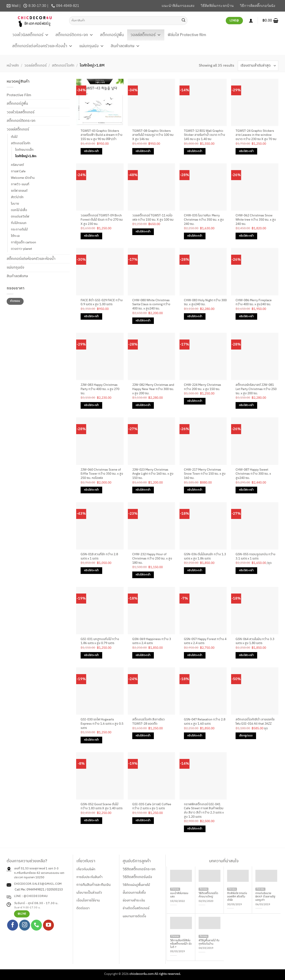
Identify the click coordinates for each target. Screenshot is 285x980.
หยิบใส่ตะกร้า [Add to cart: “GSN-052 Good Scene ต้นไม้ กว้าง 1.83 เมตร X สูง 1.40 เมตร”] (91, 820)
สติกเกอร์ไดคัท (63, 66)
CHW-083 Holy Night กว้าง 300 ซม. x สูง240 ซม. (205, 302)
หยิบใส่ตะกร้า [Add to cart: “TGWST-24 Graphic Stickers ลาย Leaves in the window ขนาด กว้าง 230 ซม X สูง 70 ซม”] (246, 151)
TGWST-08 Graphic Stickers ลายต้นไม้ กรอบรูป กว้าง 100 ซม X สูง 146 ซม (153, 135)
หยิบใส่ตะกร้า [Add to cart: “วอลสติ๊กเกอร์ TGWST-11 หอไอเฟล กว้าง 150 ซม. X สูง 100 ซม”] (143, 232)
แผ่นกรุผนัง (92, 46)
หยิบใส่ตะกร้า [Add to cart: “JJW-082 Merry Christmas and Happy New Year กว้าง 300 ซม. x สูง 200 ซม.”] (143, 405)
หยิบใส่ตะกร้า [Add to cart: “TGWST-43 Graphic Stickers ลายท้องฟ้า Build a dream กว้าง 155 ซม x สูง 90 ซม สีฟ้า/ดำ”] (91, 151)
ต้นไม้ (14, 137)
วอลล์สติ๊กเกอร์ (146, 35)
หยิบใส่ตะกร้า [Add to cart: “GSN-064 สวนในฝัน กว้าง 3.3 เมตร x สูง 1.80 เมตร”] (246, 655)
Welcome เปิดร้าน (23, 178)
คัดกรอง (15, 301)
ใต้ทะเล (15, 236)
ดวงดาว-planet (21, 249)
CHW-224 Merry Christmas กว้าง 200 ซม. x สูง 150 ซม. (203, 387)
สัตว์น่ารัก (17, 197)
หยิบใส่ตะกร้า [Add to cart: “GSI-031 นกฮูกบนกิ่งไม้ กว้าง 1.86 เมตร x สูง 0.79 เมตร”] (91, 655)
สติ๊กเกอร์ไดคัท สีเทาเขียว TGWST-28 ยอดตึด (149, 722)
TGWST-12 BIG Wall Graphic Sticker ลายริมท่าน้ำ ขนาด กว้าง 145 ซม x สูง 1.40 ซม (205, 135)
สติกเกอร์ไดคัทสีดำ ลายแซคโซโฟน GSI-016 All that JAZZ (255, 722)
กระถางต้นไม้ (19, 230)
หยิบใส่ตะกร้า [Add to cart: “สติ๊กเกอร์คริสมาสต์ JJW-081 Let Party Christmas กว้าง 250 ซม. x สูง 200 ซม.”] (246, 405)
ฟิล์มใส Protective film (187, 35)
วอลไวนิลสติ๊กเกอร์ (31, 35)
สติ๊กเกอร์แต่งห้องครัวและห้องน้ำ (42, 46)
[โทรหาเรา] (36, 925)
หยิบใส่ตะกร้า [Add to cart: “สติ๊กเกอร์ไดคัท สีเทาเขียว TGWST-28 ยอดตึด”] (143, 736)
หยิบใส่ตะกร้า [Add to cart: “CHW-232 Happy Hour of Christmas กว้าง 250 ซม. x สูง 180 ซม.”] (143, 575)
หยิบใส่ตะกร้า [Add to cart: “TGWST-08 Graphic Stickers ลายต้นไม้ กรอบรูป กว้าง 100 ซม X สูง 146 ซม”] (143, 151)
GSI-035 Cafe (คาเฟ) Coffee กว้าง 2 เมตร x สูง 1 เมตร (152, 806)
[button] (270, 20)
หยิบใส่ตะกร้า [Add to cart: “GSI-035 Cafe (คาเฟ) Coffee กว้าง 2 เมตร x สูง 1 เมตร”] (143, 820)
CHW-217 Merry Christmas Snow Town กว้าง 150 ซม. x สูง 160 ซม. (205, 474)
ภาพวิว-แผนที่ (20, 184)
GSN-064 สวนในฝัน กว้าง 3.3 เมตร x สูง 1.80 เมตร (255, 641)
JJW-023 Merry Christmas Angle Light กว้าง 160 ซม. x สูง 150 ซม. (153, 474)
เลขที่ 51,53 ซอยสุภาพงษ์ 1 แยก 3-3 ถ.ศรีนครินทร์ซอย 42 (36, 871)
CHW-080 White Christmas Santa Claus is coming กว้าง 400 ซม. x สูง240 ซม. (151, 305)
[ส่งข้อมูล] (183, 20)
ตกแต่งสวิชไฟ (20, 217)
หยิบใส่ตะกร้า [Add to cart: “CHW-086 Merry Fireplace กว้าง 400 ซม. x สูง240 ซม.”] (246, 316)
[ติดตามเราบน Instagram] (25, 925)
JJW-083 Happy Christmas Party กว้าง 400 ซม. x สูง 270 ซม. (100, 389)
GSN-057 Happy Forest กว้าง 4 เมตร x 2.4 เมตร (205, 641)
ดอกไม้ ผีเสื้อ (19, 210)
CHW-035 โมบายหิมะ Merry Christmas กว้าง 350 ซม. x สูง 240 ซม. (204, 220)
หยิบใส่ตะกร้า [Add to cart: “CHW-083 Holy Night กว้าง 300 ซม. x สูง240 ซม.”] (195, 316)
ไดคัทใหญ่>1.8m (26, 156)
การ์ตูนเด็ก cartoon (23, 242)
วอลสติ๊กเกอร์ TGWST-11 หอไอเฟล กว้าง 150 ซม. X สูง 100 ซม (153, 218)
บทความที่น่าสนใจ (224, 861)
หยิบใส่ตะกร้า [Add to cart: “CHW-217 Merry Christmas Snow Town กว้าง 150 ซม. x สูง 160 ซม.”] (195, 490)
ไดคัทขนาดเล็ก (24, 150)
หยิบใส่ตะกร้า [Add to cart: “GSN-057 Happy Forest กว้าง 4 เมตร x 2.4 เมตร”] (195, 655)
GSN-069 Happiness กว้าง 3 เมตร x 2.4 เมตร (152, 641)
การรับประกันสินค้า (89, 877)
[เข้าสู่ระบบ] (251, 20)
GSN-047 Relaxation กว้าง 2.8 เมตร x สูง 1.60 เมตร (205, 722)
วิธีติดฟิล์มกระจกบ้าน (217, 6)
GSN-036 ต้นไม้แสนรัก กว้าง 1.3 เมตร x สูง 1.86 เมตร (205, 556)
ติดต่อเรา (83, 908)
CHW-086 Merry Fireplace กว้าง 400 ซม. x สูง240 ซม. (254, 302)
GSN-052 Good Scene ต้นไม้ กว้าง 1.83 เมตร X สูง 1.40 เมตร (102, 806)
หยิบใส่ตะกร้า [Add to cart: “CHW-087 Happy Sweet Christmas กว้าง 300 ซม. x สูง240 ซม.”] (246, 490)
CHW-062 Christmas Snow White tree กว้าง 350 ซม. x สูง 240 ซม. (256, 220)
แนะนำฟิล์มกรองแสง (178, 6)
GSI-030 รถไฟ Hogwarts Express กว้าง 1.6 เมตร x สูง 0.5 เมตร (102, 724)
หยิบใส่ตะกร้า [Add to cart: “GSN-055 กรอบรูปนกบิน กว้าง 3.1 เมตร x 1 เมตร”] (246, 570)
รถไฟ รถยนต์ (19, 191)
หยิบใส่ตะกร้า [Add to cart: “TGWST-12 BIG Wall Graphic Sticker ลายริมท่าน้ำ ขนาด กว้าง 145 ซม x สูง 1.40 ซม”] (195, 151)
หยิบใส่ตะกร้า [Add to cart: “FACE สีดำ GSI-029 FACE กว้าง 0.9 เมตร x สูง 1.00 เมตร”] (91, 316)
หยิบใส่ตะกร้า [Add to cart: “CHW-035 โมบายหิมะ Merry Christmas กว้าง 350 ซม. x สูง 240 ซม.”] (195, 236)
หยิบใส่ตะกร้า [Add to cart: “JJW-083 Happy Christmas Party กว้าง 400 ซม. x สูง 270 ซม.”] (91, 405)
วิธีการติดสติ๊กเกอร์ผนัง (258, 6)
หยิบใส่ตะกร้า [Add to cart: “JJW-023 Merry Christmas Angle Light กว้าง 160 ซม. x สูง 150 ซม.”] (143, 490)
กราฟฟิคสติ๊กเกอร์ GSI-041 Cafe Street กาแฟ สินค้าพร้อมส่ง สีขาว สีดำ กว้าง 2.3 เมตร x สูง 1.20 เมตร (204, 811)
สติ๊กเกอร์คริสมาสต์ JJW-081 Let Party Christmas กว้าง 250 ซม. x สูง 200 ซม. (256, 389)
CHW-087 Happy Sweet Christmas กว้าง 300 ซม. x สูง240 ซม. (253, 474)
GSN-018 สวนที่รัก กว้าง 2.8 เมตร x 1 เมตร (99, 556)
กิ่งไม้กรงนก (19, 223)
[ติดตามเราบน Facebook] (13, 925)
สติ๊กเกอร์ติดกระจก (74, 35)
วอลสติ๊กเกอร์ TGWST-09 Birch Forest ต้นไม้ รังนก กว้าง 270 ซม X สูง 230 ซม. (102, 220)
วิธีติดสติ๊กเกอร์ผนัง (137, 877)
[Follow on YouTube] (48, 925)
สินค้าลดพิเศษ (125, 46)
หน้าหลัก (13, 66)
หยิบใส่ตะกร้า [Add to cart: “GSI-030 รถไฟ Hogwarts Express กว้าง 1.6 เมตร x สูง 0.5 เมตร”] (91, 740)
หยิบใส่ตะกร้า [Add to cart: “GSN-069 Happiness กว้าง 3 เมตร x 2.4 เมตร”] (143, 655)
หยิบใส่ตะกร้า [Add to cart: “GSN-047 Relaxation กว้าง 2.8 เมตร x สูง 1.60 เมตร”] (195, 736)
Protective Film (19, 95)
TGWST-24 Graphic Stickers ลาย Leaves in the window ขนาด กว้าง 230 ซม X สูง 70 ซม (256, 135)
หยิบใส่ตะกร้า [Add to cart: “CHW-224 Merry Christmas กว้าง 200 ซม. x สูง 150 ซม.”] (195, 401)
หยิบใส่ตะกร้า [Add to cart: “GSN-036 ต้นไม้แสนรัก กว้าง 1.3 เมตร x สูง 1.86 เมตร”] (195, 570)
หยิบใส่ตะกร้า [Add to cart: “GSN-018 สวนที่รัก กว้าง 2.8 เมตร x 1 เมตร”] (91, 570)
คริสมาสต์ (17, 165)
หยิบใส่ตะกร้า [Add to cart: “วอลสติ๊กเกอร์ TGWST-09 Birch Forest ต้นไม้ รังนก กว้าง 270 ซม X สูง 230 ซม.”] (91, 236)
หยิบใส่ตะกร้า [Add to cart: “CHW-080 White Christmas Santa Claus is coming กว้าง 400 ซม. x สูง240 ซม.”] (143, 321)
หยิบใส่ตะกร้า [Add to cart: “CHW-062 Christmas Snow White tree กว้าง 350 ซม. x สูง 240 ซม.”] (246, 236)
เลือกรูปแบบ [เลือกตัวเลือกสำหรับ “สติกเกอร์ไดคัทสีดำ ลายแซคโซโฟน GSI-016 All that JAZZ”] (246, 736)
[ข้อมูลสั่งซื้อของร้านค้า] (258, 66)
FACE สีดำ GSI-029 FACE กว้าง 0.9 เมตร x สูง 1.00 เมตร (102, 302)
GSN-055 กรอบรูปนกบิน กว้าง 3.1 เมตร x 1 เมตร (255, 556)
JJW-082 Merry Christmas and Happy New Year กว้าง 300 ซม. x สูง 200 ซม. (153, 389)
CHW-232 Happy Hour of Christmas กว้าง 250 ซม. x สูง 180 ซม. (152, 559)
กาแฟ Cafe (18, 171)
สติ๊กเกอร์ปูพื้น (112, 35)
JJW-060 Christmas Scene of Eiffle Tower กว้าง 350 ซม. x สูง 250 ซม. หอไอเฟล (102, 474)
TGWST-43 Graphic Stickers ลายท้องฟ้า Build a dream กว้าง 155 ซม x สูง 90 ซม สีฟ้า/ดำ (102, 135)
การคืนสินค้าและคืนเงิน (94, 885)
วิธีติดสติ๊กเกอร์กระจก (139, 869)
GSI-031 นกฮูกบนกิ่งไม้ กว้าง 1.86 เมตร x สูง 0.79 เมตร (100, 641)
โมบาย (15, 204)
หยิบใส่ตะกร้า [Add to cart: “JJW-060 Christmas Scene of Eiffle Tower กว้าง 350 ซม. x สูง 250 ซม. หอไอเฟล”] (91, 490)
